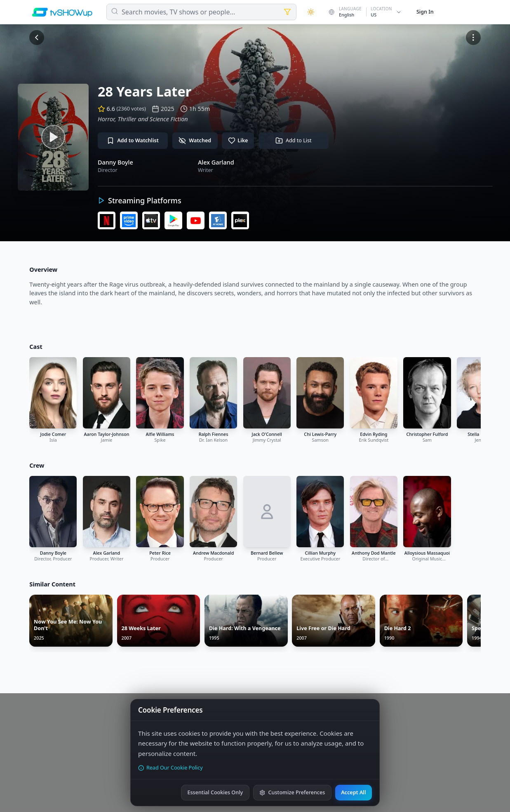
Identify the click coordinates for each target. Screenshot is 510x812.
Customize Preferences (292, 792)
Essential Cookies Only (215, 792)
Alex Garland (216, 162)
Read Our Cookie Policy (170, 768)
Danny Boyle (115, 162)
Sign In (425, 12)
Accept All (353, 792)
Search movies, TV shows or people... (178, 12)
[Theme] (311, 12)
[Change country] (365, 12)
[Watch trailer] (53, 137)
